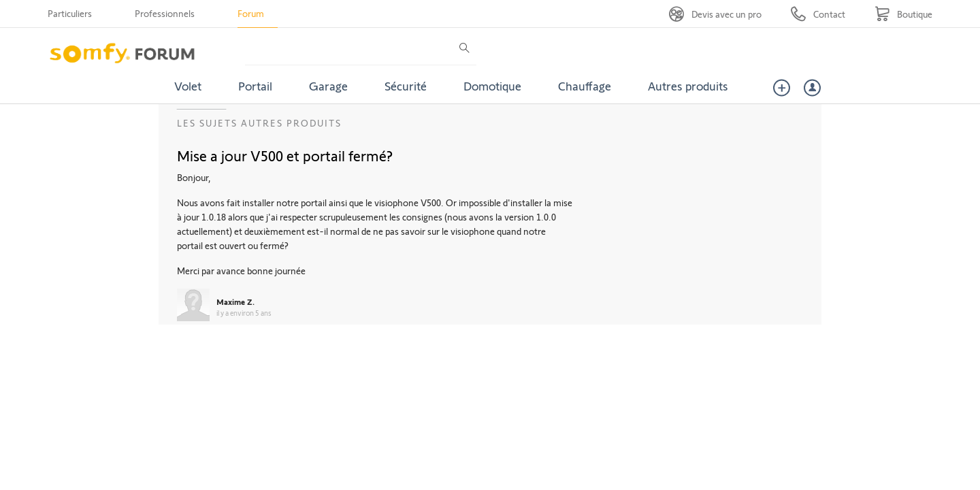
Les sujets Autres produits (259, 123)
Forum (251, 13)
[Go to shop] (903, 14)
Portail (255, 86)
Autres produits (688, 86)
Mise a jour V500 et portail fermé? (285, 155)
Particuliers (70, 13)
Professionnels (165, 13)
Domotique (492, 86)
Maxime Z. (235, 301)
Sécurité (406, 86)
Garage (328, 86)
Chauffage (585, 86)
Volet (188, 86)
